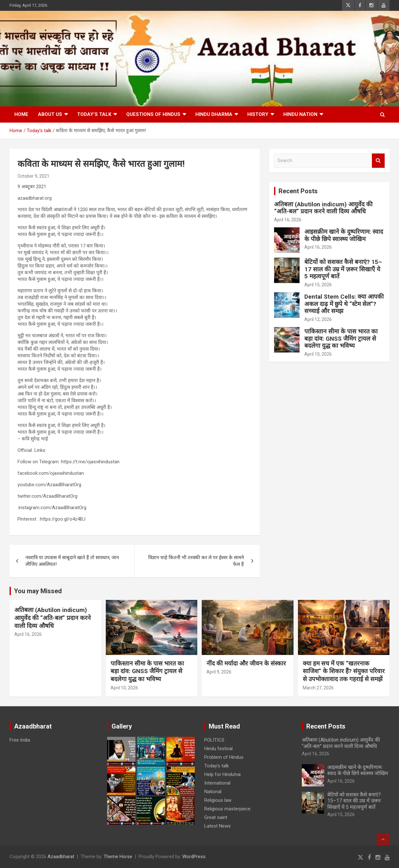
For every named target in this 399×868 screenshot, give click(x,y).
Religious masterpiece (227, 809)
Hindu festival (218, 749)
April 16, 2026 (288, 220)
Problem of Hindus (224, 757)
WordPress (194, 857)
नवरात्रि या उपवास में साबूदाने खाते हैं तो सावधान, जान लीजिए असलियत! (72, 561)
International (217, 783)
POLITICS (214, 740)
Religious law (218, 800)
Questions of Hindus (153, 114)
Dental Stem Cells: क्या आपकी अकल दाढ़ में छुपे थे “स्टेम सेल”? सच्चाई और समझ (344, 304)
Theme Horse (118, 857)
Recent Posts (298, 191)
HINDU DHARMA (214, 114)
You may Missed (38, 591)
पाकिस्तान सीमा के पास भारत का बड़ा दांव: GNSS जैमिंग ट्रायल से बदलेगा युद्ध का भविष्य (341, 339)
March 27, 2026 (318, 688)
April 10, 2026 (318, 354)
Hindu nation (300, 114)
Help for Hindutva (222, 774)
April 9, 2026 (219, 672)
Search (378, 161)
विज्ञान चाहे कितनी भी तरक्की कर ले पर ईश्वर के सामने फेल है (196, 561)
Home (21, 114)
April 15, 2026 (318, 285)
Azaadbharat (61, 857)
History (258, 114)
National (213, 792)
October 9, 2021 (33, 176)
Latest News (218, 826)
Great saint (216, 817)
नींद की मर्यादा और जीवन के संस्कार (246, 663)
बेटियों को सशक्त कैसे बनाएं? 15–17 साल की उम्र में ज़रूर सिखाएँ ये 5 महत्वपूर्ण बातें (343, 269)
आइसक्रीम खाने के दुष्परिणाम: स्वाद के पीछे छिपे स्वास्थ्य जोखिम (344, 235)
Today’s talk (94, 114)
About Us (50, 114)
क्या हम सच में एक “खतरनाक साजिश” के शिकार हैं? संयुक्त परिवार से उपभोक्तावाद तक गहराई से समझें (344, 671)
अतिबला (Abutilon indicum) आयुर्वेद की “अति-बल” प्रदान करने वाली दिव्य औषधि (323, 208)
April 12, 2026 (318, 319)
